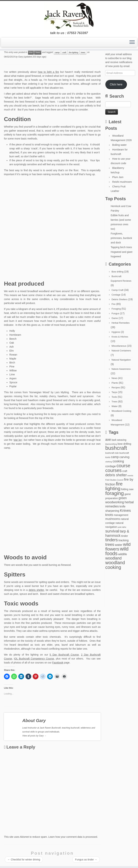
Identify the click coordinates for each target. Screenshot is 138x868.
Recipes (116, 388)
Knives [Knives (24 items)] (125, 510)
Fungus (115, 313)
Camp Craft (118, 290)
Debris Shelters (120, 299)
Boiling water (119, 145)
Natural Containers (121, 351)
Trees (38, 52)
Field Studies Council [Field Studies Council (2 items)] (114, 480)
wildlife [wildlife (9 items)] (123, 554)
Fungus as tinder (86, 860)
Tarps (114, 392)
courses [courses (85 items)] (113, 470)
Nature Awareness (121, 369)
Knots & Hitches (120, 337)
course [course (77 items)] (123, 466)
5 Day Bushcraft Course (64, 655)
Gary (20, 57)
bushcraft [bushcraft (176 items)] (116, 448)
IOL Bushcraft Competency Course (34, 659)
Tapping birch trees (121, 247)
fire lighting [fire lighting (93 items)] (114, 486)
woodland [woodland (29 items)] (113, 558)
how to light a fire (48, 72)
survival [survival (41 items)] (112, 531)
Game (115, 318)
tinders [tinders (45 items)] (111, 540)
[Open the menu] (132, 42)
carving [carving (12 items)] (125, 457)
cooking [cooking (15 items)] (118, 461)
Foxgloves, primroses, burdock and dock (121, 238)
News (115, 378)
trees (83, 52)
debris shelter (36, 590)
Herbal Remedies (121, 323)
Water (115, 406)
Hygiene (116, 332)
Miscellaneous (119, 346)
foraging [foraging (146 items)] (115, 493)
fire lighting (74, 52)
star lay (18, 440)
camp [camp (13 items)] (115, 457)
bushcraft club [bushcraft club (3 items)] (112, 453)
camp (57, 52)
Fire (31, 52)
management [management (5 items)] (121, 515)
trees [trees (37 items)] (110, 544)
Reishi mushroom (122, 182)
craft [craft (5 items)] (125, 471)
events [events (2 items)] (130, 476)
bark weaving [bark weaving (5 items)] (119, 440)
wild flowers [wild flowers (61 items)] (118, 547)
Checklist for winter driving (24, 860)
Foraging (116, 309)
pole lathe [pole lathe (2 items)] (122, 527)
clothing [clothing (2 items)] (109, 462)
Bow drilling (118, 272)
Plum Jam (118, 177)
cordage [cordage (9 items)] (111, 466)
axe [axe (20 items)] (108, 439)
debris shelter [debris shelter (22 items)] (116, 475)
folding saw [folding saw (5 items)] (127, 489)
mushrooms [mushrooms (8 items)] (113, 519)
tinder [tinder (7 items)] (125, 536)
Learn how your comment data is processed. (73, 837)
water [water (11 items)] (119, 545)
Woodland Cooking (121, 411)
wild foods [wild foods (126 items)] (117, 551)
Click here (116, 84)
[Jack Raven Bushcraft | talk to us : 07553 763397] (69, 16)
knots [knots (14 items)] (109, 515)
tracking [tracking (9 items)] (124, 540)
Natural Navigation (121, 360)
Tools (114, 397)
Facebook (58, 663)
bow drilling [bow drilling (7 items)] (124, 444)
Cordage (116, 295)
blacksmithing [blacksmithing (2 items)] (111, 444)
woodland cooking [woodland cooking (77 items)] (115, 565)
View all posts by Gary (34, 736)
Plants (115, 383)
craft (64, 52)
